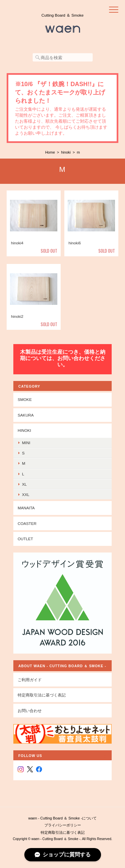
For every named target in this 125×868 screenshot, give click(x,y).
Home (50, 152)
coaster (27, 523)
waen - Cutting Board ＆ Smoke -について (62, 818)
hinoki (66, 152)
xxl (26, 495)
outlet (25, 539)
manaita (26, 508)
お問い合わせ (30, 711)
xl (24, 484)
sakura (26, 415)
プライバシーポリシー (63, 825)
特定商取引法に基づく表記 (42, 695)
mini (26, 443)
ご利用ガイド (30, 680)
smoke (25, 399)
